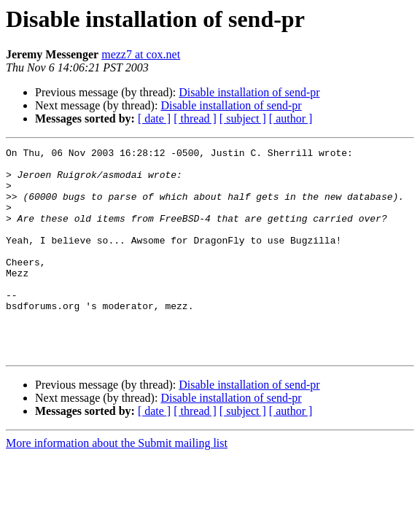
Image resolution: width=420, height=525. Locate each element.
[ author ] (291, 118)
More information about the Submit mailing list (117, 485)
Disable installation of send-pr (249, 92)
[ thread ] (195, 118)
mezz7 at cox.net (141, 54)
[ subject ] (243, 118)
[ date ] (154, 118)
